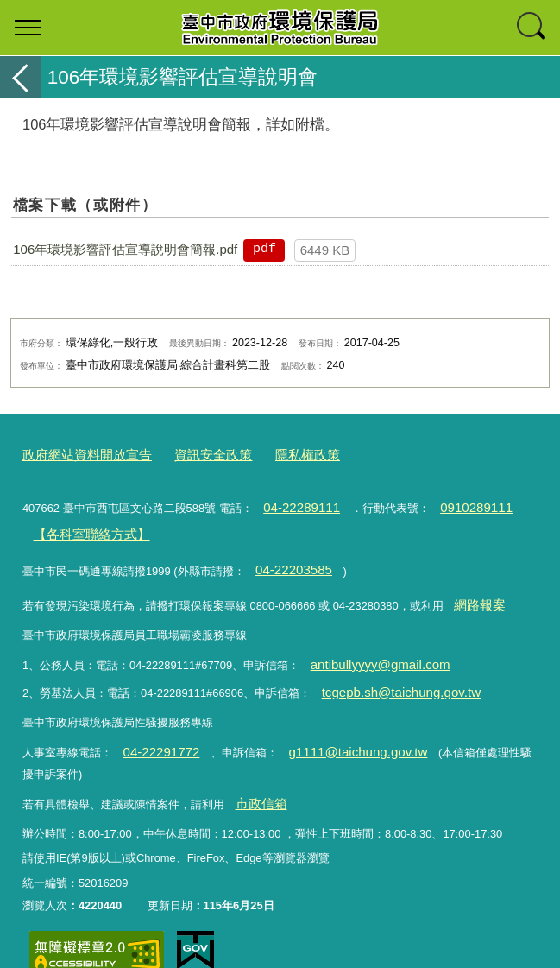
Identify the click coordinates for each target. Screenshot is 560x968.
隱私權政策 (276, 453)
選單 (28, 28)
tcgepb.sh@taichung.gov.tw (389, 666)
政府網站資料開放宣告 (79, 453)
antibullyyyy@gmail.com (369, 643)
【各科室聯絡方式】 (82, 525)
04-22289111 (295, 501)
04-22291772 (154, 721)
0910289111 (457, 501)
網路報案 (475, 587)
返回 (21, 77)
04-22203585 (287, 556)
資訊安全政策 (191, 453)
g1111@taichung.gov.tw (334, 721)
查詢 (532, 28)
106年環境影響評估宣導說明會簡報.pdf (125, 249)
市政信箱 (256, 770)
